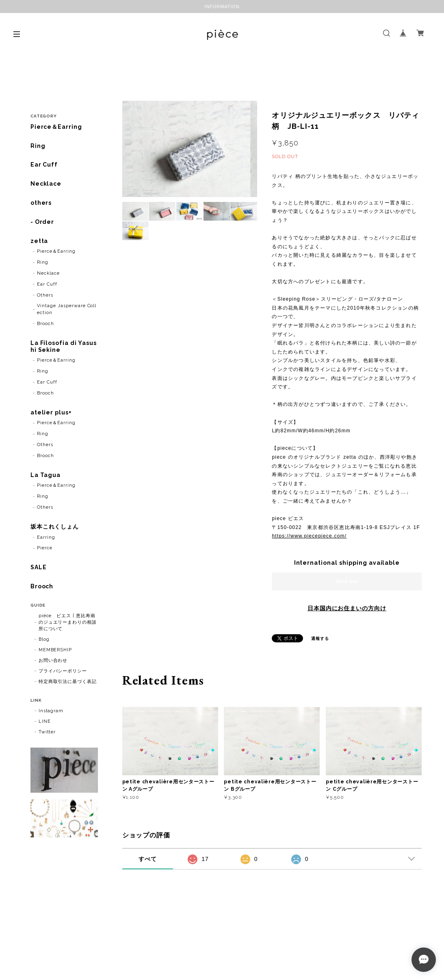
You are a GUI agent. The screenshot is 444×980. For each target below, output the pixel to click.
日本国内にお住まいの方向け (347, 608)
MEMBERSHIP (55, 650)
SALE (39, 567)
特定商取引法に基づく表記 (68, 682)
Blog (44, 639)
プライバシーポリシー (63, 671)
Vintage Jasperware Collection (67, 309)
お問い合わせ (53, 660)
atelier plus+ (51, 412)
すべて (148, 859)
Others (45, 295)
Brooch (45, 324)
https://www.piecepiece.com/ (309, 536)
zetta (39, 241)
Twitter (47, 732)
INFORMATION (222, 7)
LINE (45, 721)
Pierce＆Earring (56, 127)
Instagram (51, 711)
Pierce (45, 548)
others (41, 203)
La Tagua (46, 475)
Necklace (46, 184)
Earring (46, 537)
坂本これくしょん (55, 527)
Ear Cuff (44, 165)
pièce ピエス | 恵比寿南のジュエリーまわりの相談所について (68, 622)
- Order (42, 222)
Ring (38, 146)
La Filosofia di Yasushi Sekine (64, 346)
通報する (320, 639)
